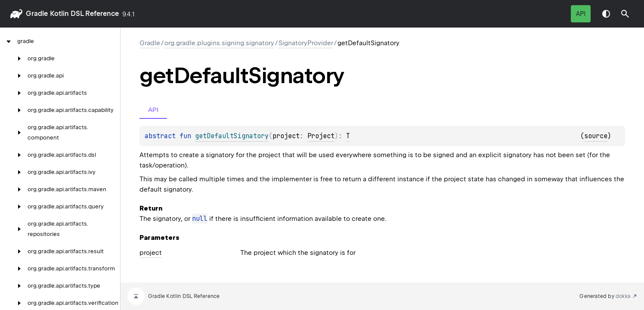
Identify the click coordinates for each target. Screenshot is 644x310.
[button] (625, 14)
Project (321, 136)
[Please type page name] (625, 14)
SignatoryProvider (306, 43)
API (581, 14)
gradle (37, 14)
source (596, 136)
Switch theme (606, 14)
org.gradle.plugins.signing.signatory (219, 43)
